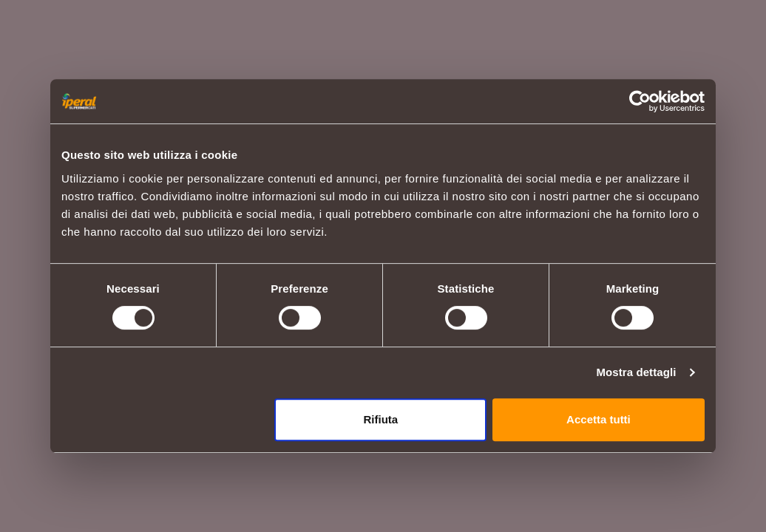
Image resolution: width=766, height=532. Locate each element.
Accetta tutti (599, 419)
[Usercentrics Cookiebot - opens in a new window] (640, 101)
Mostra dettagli (636, 372)
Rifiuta (381, 419)
